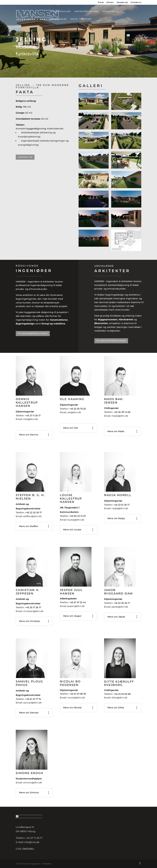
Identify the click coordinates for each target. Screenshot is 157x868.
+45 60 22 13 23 (77, 516)
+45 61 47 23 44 (78, 602)
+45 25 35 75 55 (78, 409)
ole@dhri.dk (74, 412)
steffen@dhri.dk (32, 516)
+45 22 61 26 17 (121, 505)
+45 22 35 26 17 (122, 603)
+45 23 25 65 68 (122, 694)
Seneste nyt (122, 2)
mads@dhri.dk (120, 416)
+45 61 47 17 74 (33, 699)
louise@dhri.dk (76, 520)
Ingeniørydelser (60, 11)
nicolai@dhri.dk (76, 698)
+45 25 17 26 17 (33, 607)
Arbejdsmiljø (58, 19)
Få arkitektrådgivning (111, 341)
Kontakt (86, 19)
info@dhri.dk (31, 419)
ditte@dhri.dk (119, 698)
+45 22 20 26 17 (33, 512)
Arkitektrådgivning (86, 11)
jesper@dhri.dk (76, 606)
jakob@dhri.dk (120, 607)
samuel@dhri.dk (32, 703)
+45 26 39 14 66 (122, 412)
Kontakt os (136, 2)
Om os (74, 19)
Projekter (109, 11)
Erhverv (110, 2)
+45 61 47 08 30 (78, 694)
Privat (101, 2)
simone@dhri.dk (33, 783)
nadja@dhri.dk (120, 508)
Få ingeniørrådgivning (33, 333)
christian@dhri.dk (33, 611)
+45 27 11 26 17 (33, 416)
